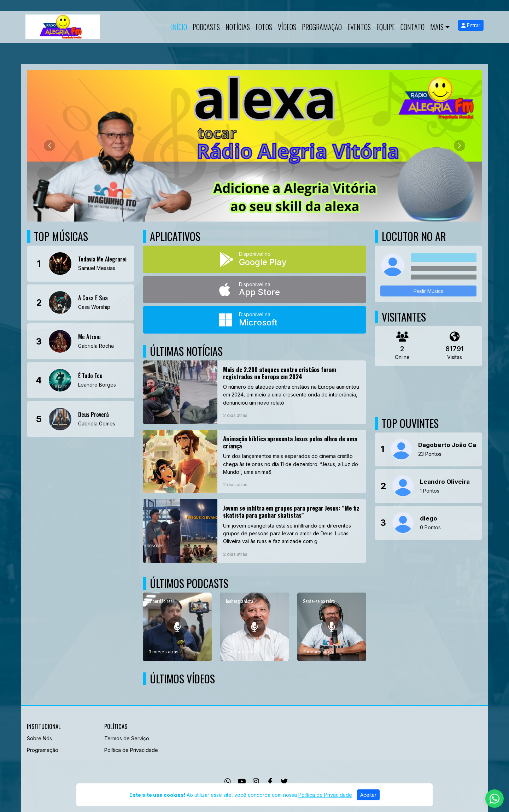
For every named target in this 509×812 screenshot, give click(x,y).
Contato (413, 27)
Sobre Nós (39, 738)
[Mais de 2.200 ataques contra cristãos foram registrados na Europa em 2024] (255, 392)
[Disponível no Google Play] (255, 259)
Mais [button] (437, 27)
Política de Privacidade (131, 750)
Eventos (359, 27)
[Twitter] (284, 782)
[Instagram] (256, 782)
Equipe (386, 27)
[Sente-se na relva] (332, 627)
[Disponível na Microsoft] (255, 320)
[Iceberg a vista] (255, 627)
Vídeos (287, 27)
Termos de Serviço (127, 738)
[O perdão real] (177, 627)
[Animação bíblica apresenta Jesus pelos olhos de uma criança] (255, 461)
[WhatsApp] (228, 782)
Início (179, 27)
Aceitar (368, 795)
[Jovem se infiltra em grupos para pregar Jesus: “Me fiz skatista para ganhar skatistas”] (255, 531)
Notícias (238, 27)
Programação (322, 27)
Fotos (264, 27)
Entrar (471, 25)
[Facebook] (270, 782)
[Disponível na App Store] (255, 290)
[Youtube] (242, 782)
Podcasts (206, 27)
